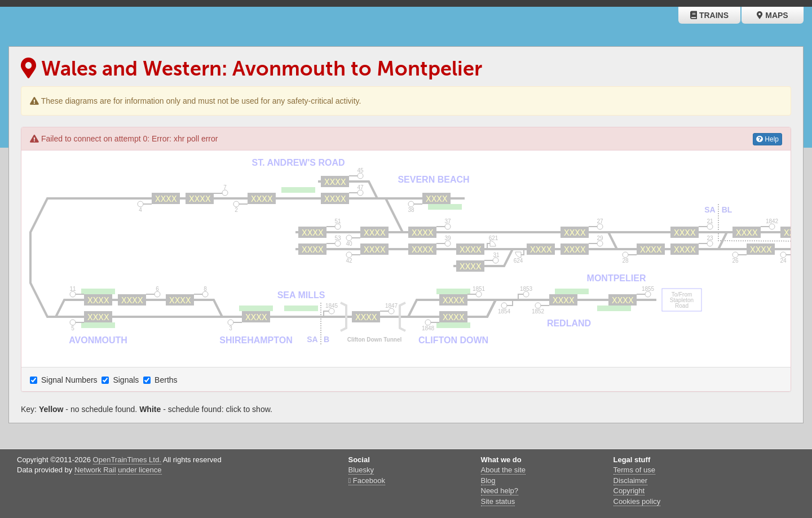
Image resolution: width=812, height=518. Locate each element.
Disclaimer (631, 481)
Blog (488, 481)
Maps (772, 15)
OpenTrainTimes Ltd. (127, 460)
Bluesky (361, 470)
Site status (498, 501)
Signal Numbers (65, 380)
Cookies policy (637, 501)
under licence (140, 470)
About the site (504, 470)
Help (767, 139)
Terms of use (634, 470)
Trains (709, 15)
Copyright (629, 491)
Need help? (500, 491)
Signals (121, 380)
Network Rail (95, 470)
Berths (161, 380)
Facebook (367, 481)
